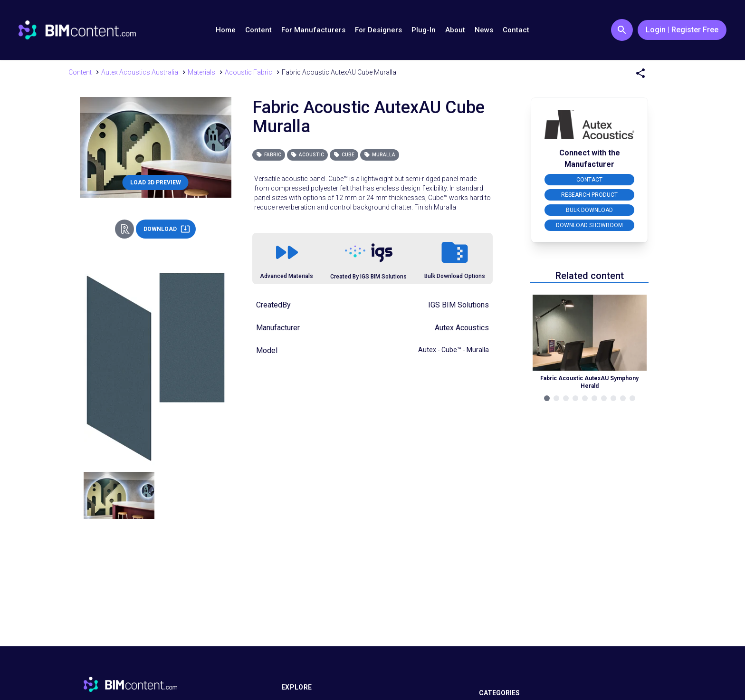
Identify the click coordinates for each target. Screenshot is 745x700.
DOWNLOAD (167, 229)
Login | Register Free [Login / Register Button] (682, 30)
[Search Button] (622, 30)
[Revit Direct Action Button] (124, 229)
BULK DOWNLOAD (589, 210)
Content (258, 30)
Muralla (380, 155)
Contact (516, 30)
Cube (344, 155)
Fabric (269, 155)
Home (226, 30)
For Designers (378, 30)
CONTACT (589, 180)
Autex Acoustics (462, 328)
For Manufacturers (313, 30)
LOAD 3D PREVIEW (156, 182)
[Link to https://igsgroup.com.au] (369, 253)
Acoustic (307, 155)
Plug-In (424, 30)
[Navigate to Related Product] (590, 340)
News (484, 30)
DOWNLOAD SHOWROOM (589, 225)
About (455, 30)
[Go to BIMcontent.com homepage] (77, 30)
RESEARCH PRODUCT (589, 195)
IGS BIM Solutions (458, 305)
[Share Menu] (640, 73)
